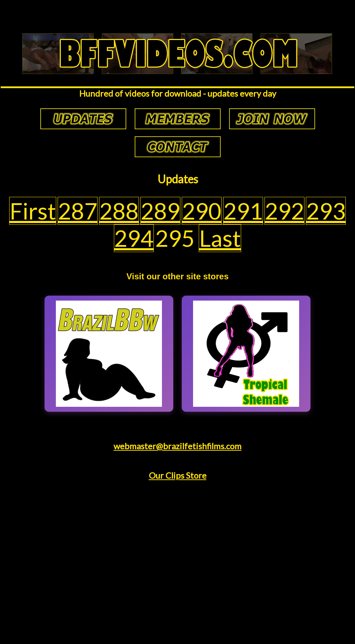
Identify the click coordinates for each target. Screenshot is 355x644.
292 (284, 211)
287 (78, 211)
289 (160, 211)
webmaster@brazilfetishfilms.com (177, 446)
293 (326, 211)
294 (134, 238)
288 (119, 211)
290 (202, 211)
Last (220, 238)
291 (243, 211)
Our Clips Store (178, 475)
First (33, 211)
